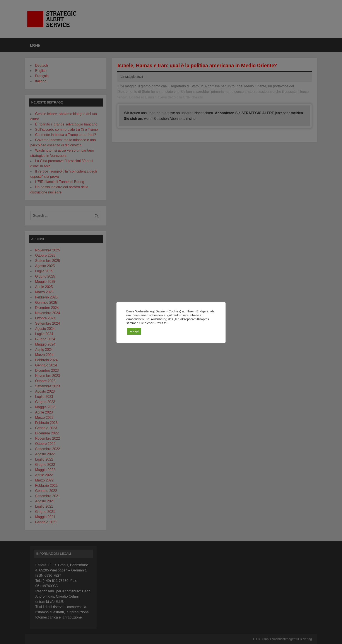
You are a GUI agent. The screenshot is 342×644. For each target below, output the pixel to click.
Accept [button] (134, 331)
